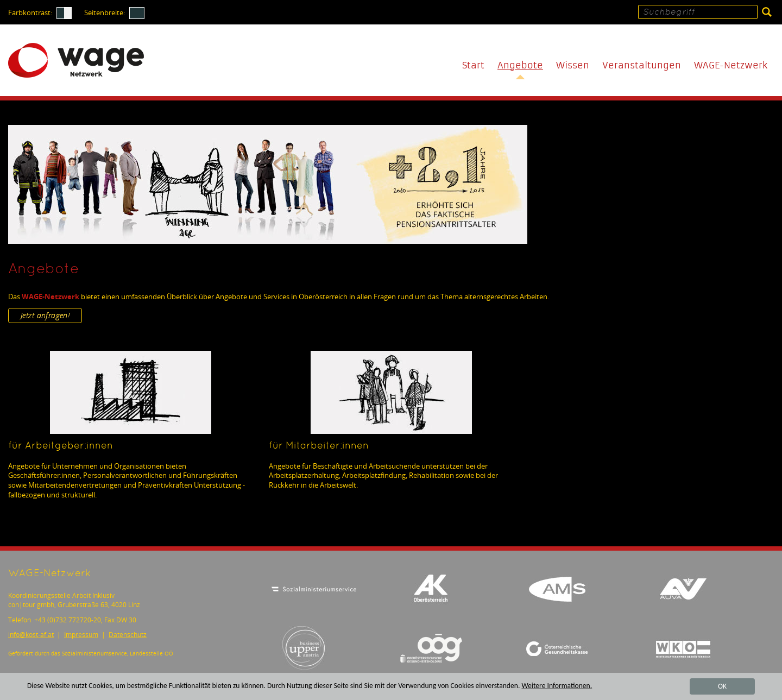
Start (473, 65)
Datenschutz (128, 635)
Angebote (520, 65)
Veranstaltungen (642, 65)
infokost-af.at (31, 635)
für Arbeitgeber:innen (61, 446)
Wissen (573, 65)
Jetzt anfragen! (45, 315)
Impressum (81, 635)
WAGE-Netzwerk (731, 65)
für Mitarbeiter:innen (319, 446)
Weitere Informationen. (557, 686)
